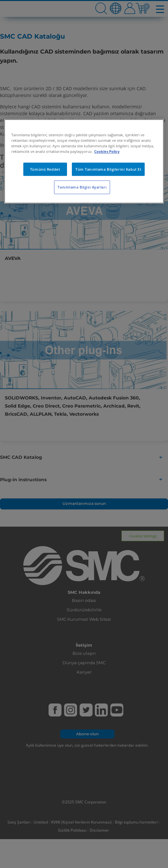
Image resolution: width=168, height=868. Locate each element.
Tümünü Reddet (45, 169)
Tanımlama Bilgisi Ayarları (82, 187)
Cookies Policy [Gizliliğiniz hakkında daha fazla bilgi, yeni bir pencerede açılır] (107, 152)
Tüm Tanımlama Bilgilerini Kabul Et (108, 169)
